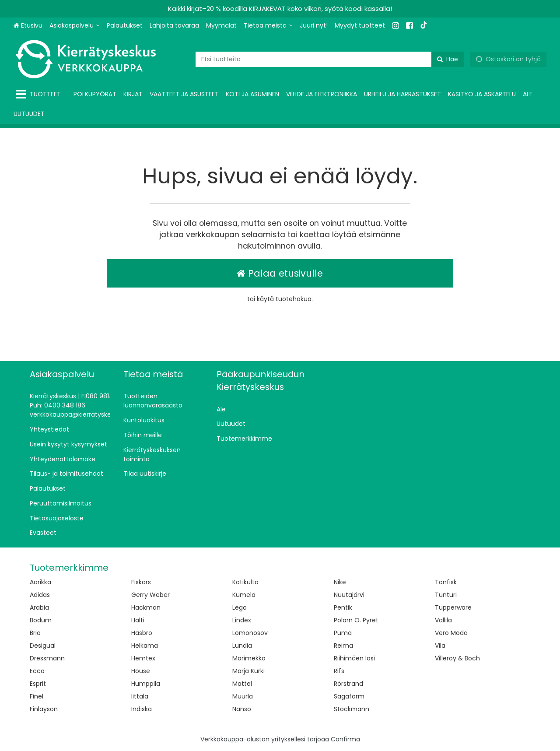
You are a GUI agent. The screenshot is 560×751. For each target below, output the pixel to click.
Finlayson (44, 709)
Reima (343, 646)
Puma (343, 633)
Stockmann (352, 709)
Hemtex (143, 658)
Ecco (37, 671)
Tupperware (453, 607)
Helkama (145, 646)
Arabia (39, 607)
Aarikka (40, 582)
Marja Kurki (248, 671)
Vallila (443, 620)
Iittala (140, 696)
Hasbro (142, 633)
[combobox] (330, 59)
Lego (240, 607)
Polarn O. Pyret (356, 620)
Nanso (242, 709)
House (141, 671)
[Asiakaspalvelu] (75, 26)
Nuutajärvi (349, 595)
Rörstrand (348, 684)
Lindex (242, 620)
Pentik (343, 607)
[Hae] (448, 59)
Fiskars (141, 582)
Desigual (43, 646)
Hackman (146, 607)
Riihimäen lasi (354, 658)
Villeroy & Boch (457, 658)
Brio (35, 633)
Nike (340, 582)
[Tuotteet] (40, 94)
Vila (440, 646)
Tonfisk (446, 582)
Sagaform (349, 696)
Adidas (40, 595)
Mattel (242, 684)
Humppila (146, 684)
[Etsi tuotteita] (330, 59)
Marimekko (249, 658)
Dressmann (47, 658)
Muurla (243, 696)
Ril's (339, 671)
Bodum (41, 620)
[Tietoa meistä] (268, 26)
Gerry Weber (150, 595)
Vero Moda (451, 633)
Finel (37, 696)
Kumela (244, 595)
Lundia (242, 646)
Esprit (38, 684)
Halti (138, 620)
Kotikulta (245, 582)
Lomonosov (250, 633)
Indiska (142, 709)
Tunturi (446, 595)
